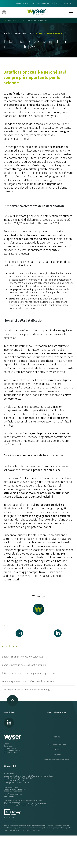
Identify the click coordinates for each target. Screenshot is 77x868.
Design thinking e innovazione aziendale (22, 657)
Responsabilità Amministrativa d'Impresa (57, 760)
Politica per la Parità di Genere (57, 745)
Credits (38, 830)
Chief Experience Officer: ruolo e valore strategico (27, 690)
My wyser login (45, 3)
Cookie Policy (57, 754)
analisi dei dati (42, 277)
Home (4, 20)
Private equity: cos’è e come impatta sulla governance (29, 673)
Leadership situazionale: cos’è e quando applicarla (28, 681)
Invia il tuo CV (63, 3)
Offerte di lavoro (25, 3)
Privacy (57, 750)
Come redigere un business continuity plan (24, 665)
